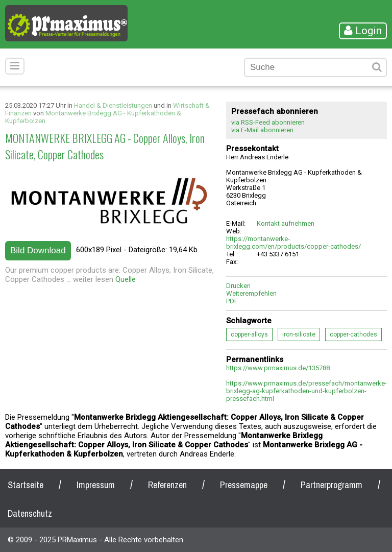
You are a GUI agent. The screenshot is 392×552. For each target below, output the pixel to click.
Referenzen (167, 485)
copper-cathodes (353, 334)
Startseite (26, 485)
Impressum (96, 485)
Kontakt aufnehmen (286, 223)
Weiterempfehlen (251, 293)
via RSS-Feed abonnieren (268, 122)
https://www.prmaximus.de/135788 (278, 368)
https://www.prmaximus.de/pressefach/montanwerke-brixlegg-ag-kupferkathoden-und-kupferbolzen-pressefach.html (307, 391)
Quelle (126, 279)
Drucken (238, 286)
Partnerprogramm (332, 485)
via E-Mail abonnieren (262, 130)
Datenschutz (30, 513)
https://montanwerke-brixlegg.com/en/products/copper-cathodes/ (293, 243)
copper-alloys (249, 334)
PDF (232, 301)
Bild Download (38, 250)
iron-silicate (299, 334)
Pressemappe (244, 485)
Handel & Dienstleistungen (113, 105)
